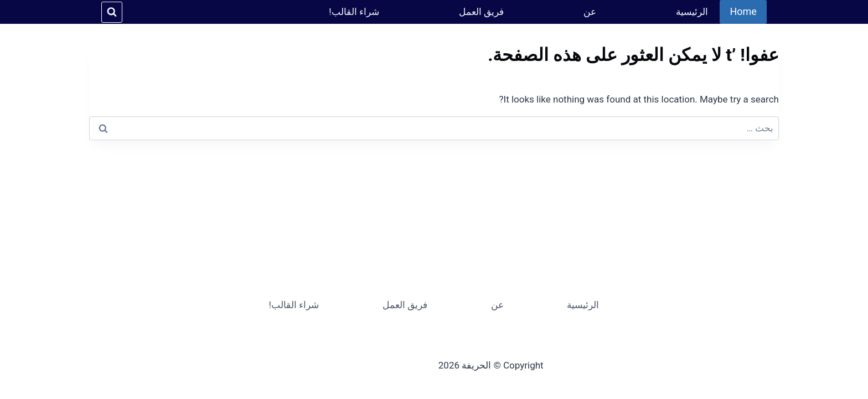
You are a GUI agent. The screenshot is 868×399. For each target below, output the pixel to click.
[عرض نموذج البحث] (112, 12)
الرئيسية (692, 12)
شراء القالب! (354, 12)
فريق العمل (481, 12)
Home (743, 11)
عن (590, 12)
